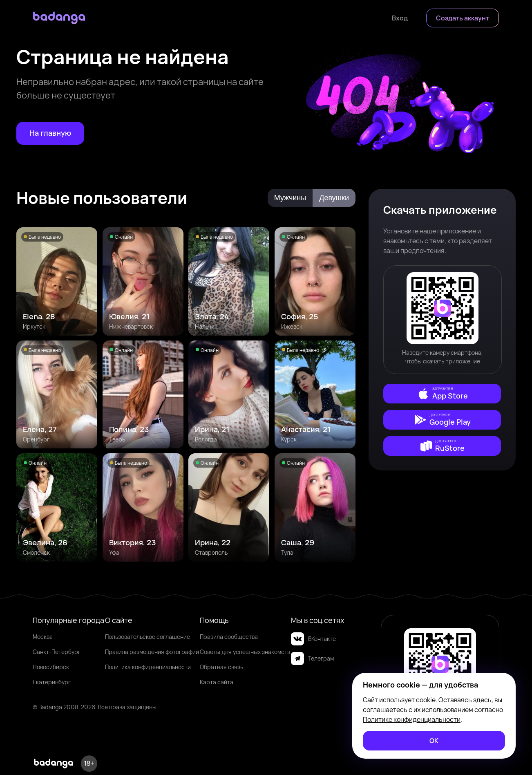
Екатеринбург (52, 682)
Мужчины (290, 198)
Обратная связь (221, 667)
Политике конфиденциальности (412, 719)
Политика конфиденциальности (148, 667)
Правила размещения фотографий (152, 652)
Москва (43, 637)
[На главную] (50, 133)
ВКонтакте (313, 639)
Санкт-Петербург (57, 652)
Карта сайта (217, 682)
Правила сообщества (229, 637)
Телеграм (312, 659)
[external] (442, 394)
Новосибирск (51, 667)
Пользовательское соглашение (148, 637)
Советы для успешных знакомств (245, 652)
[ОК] (434, 741)
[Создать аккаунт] (463, 18)
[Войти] (400, 18)
